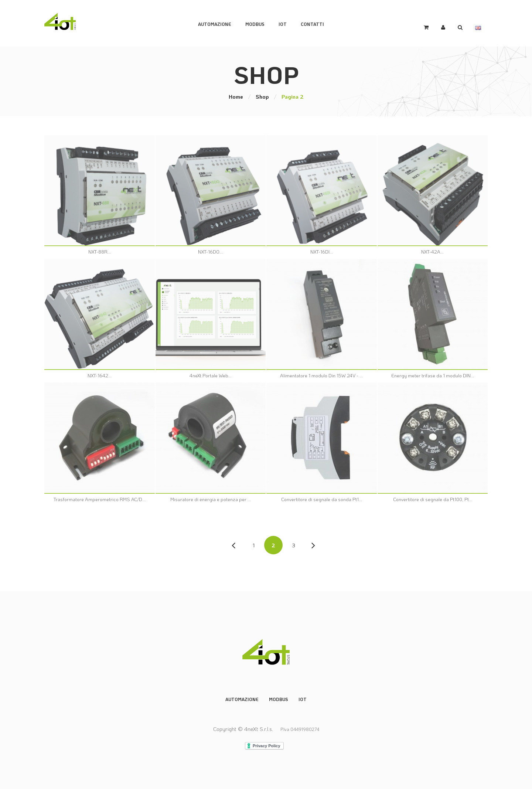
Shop (262, 95)
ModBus (260, 23)
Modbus (279, 698)
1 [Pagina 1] (254, 544)
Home (236, 95)
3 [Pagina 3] (294, 544)
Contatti (318, 23)
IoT (288, 23)
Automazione (220, 23)
